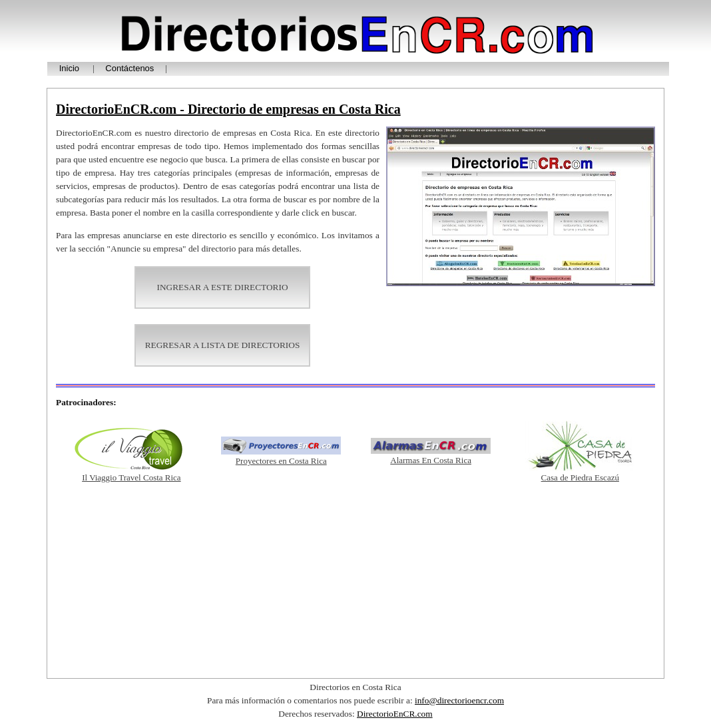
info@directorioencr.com (459, 700)
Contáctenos (129, 68)
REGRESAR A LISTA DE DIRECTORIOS (223, 345)
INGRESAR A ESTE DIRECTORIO (222, 287)
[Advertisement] (355, 580)
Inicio (69, 68)
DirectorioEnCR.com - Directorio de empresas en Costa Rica (228, 109)
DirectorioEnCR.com (395, 714)
